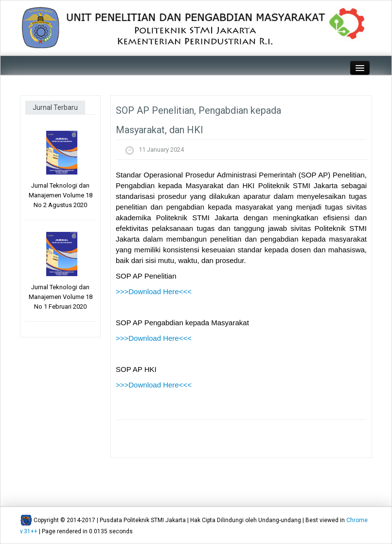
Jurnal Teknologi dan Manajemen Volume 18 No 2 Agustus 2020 (61, 195)
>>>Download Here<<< (154, 291)
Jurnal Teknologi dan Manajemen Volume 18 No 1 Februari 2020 (61, 297)
